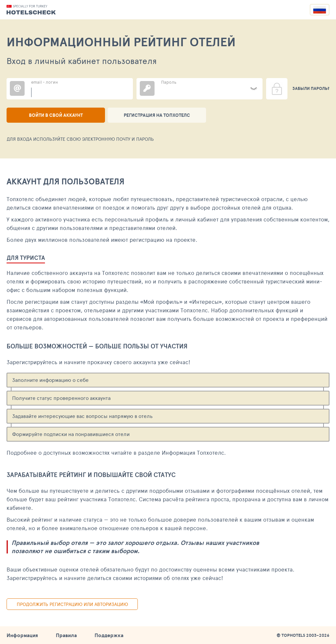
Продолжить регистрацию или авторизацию (72, 604)
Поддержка (109, 635)
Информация (22, 635)
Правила (66, 635)
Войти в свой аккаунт (56, 115)
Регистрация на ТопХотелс (157, 115)
